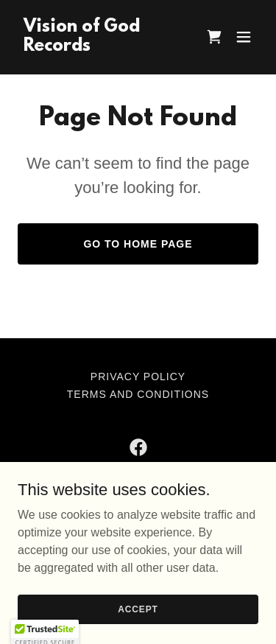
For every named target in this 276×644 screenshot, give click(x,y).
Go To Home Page (138, 244)
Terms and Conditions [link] (138, 394)
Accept (138, 609)
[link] (102, 47)
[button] (244, 37)
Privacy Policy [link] (138, 377)
